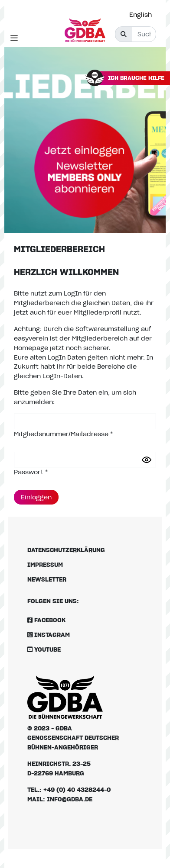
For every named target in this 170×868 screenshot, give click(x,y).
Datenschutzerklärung (66, 550)
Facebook (46, 620)
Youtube (44, 649)
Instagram (49, 635)
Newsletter (47, 579)
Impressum (45, 564)
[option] (143, 15)
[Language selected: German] (143, 14)
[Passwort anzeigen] (147, 460)
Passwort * (31, 472)
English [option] (141, 14)
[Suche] (144, 34)
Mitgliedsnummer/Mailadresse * (63, 434)
